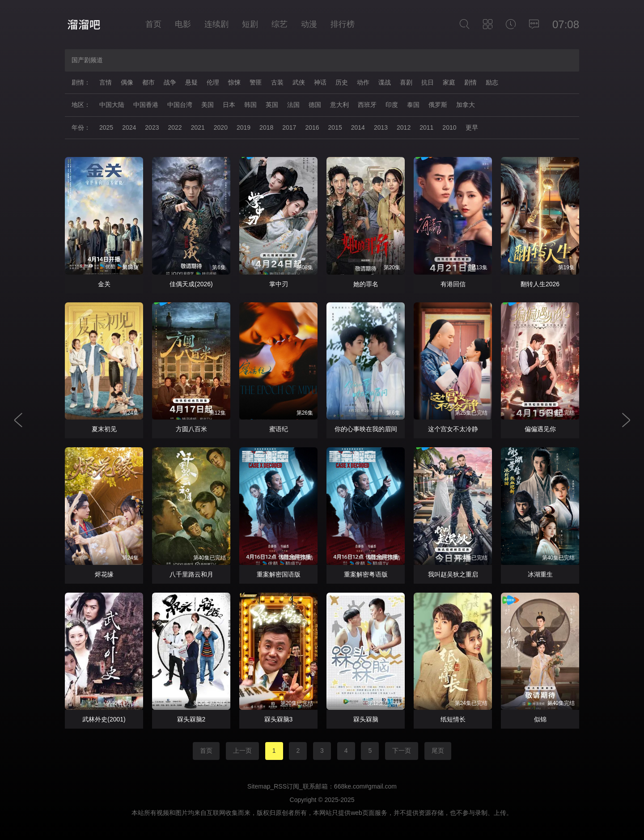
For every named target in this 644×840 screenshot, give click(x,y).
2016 (312, 127)
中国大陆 (112, 105)
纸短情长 (453, 719)
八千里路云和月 (191, 574)
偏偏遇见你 (540, 429)
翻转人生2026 (540, 284)
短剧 (250, 24)
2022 (175, 127)
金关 (104, 284)
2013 (381, 127)
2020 (221, 127)
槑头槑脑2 (191, 719)
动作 (363, 82)
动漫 (309, 24)
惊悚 (234, 82)
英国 (272, 105)
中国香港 (146, 105)
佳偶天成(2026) (191, 284)
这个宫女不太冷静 (453, 429)
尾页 (438, 751)
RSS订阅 (286, 786)
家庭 (449, 82)
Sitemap (259, 786)
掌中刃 (279, 284)
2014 (358, 127)
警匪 (256, 82)
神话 (320, 82)
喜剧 (406, 82)
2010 (449, 127)
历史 (342, 82)
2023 (152, 127)
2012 (404, 127)
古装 (277, 82)
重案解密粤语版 (366, 574)
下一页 (402, 751)
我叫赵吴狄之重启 (453, 574)
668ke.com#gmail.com (365, 786)
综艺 (280, 24)
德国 (315, 105)
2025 (106, 127)
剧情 (470, 82)
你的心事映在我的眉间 (366, 429)
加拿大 (466, 105)
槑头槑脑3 (279, 719)
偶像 (127, 82)
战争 (170, 82)
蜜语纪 (279, 429)
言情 (106, 82)
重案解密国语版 (279, 574)
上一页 (242, 751)
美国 (208, 105)
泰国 (413, 105)
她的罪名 (366, 284)
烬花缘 (104, 574)
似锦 (540, 719)
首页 (153, 24)
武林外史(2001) (104, 719)
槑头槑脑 (366, 719)
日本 (229, 105)
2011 (426, 127)
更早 (472, 127)
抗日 (428, 82)
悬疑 (191, 82)
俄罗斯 (438, 105)
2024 (129, 127)
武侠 (299, 82)
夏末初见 (104, 429)
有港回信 (453, 284)
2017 (289, 127)
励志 (492, 82)
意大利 (339, 105)
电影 (183, 24)
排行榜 (343, 24)
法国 (293, 105)
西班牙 (367, 105)
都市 (148, 82)
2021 (198, 127)
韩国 (250, 105)
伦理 (213, 82)
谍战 (385, 82)
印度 (392, 105)
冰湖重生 (540, 574)
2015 (335, 127)
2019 (244, 127)
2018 (266, 127)
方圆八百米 (191, 429)
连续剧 (216, 24)
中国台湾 (180, 105)
